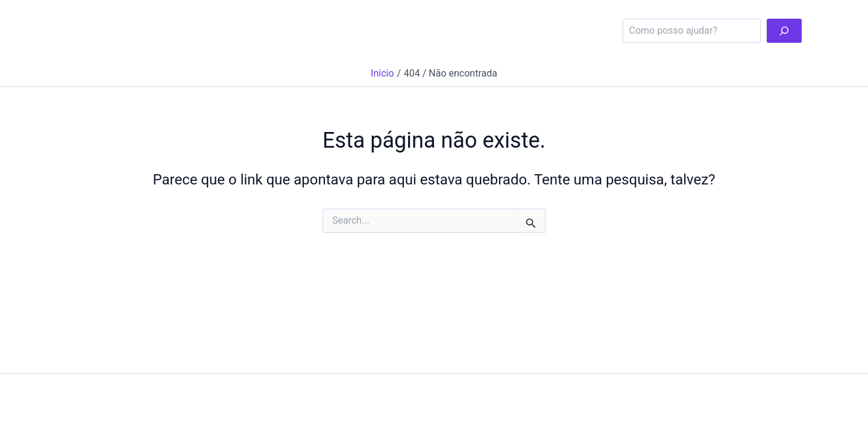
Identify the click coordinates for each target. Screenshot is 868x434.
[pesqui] (784, 31)
